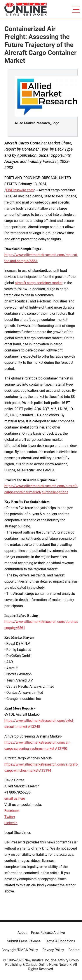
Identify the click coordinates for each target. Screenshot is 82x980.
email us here (15, 798)
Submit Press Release (24, 941)
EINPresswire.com (20, 190)
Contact (74, 950)
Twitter (10, 817)
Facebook (12, 811)
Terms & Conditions (60, 941)
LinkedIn (11, 823)
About (22, 933)
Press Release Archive (48, 933)
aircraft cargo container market (39, 283)
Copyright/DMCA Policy (20, 950)
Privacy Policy (53, 950)
